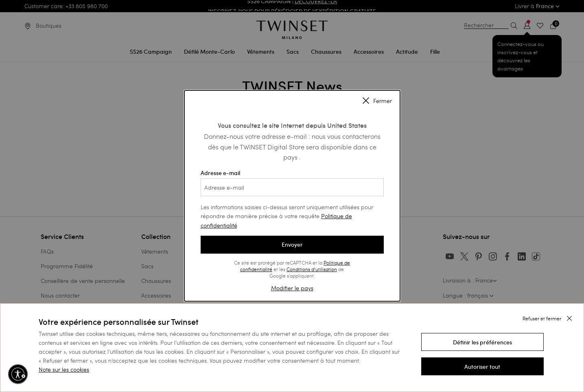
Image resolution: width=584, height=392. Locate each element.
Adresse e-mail (292, 183)
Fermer (377, 101)
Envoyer (292, 245)
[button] (482, 342)
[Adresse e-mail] (292, 187)
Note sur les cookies (64, 369)
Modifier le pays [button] (292, 288)
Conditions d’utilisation (312, 269)
